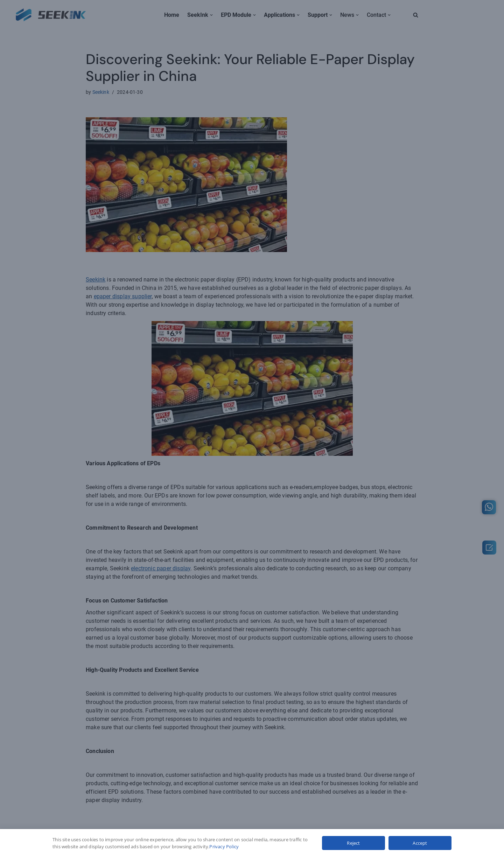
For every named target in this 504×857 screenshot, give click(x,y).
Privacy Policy (224, 846)
